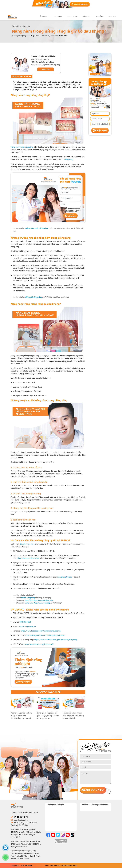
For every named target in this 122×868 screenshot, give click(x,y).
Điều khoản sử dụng (69, 866)
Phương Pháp (72, 16)
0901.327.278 (25, 622)
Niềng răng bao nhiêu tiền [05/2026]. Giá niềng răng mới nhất (73, 716)
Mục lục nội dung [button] (22, 76)
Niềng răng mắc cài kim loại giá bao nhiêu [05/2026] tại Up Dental (21, 716)
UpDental (28, 866)
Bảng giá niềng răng (34, 297)
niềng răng (69, 159)
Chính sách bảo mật (53, 866)
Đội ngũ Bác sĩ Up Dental (30, 36)
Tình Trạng (58, 16)
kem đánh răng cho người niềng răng (39, 600)
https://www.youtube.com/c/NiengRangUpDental (45, 635)
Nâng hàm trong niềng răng (22, 147)
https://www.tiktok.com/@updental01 (39, 644)
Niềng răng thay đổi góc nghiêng (37, 603)
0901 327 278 (21, 817)
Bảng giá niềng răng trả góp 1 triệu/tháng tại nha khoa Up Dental (48, 716)
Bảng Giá (86, 16)
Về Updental (44, 16)
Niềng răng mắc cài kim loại (37, 228)
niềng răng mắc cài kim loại (28, 558)
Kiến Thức (112, 16)
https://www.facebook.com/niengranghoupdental (41, 631)
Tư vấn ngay (45, 69)
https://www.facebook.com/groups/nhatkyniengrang (56, 640)
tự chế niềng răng (28, 598)
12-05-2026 (63, 36)
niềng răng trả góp (65, 577)
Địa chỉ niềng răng (27, 544)
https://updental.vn (28, 626)
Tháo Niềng (99, 16)
